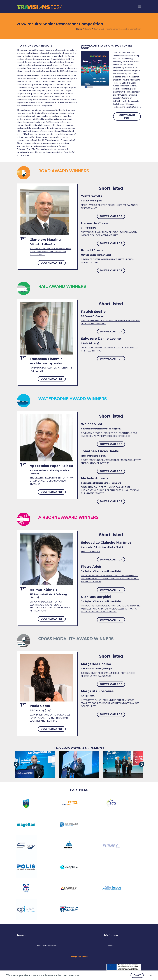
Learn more (73, 975)
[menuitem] (79, 29)
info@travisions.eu (79, 957)
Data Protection (111, 935)
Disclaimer (22, 935)
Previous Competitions (47, 946)
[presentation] (16, 764)
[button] (137, 975)
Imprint (111, 946)
